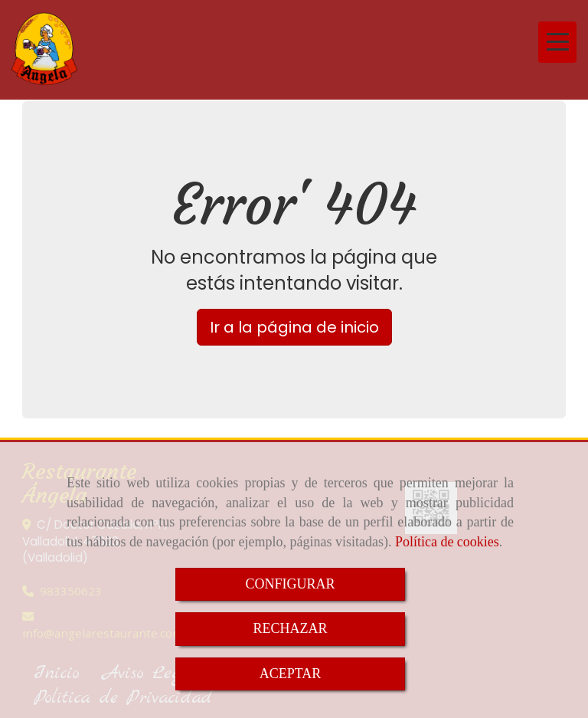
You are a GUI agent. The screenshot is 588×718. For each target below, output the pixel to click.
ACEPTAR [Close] (291, 674)
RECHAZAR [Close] (290, 628)
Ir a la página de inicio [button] (294, 327)
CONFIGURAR (290, 584)
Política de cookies (447, 542)
